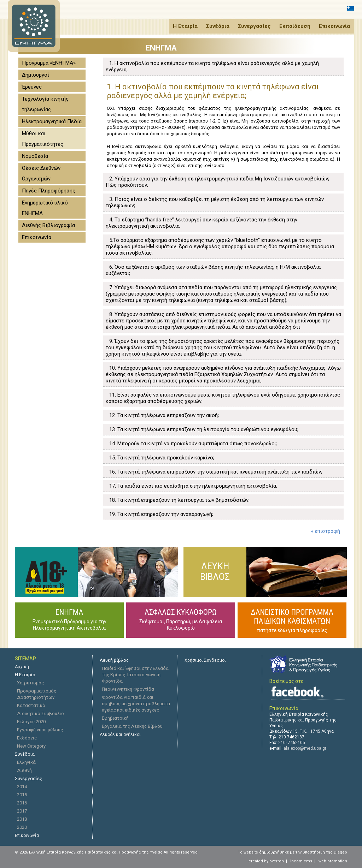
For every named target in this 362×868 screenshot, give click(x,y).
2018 (22, 819)
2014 (22, 787)
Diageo (340, 852)
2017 (22, 811)
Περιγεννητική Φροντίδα (128, 689)
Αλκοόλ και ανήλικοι (120, 735)
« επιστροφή (326, 531)
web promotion (333, 861)
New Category (31, 746)
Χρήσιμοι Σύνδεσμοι (205, 660)
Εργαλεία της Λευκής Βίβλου (132, 726)
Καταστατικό (31, 705)
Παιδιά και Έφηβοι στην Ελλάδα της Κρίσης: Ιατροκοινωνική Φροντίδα (135, 675)
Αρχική (22, 667)
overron (277, 861)
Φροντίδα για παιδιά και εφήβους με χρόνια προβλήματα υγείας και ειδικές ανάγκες (136, 704)
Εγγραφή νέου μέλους (40, 730)
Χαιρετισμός (30, 683)
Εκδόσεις (27, 738)
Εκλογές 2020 (31, 722)
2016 (22, 803)
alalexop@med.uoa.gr (305, 748)
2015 (22, 795)
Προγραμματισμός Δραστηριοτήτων (37, 694)
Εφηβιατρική (115, 718)
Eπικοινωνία (27, 836)
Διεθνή (24, 770)
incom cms (301, 861)
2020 (22, 827)
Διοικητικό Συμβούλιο (40, 714)
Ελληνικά (26, 762)
